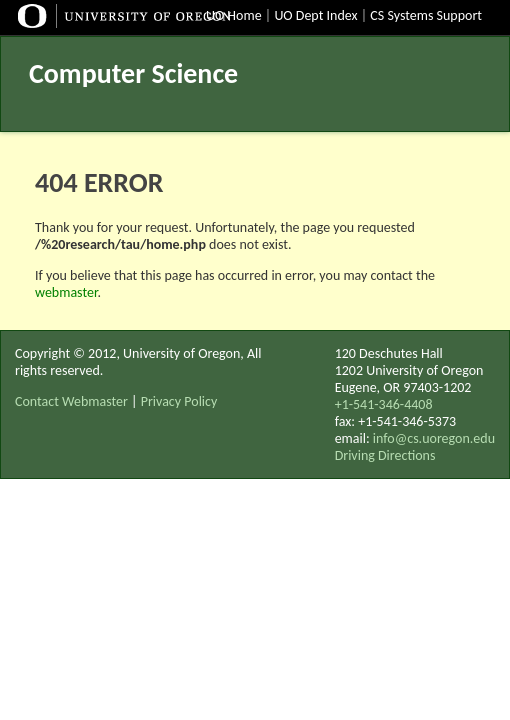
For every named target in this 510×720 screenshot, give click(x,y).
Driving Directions (385, 455)
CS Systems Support (426, 15)
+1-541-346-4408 (384, 404)
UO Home (234, 15)
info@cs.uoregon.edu (434, 438)
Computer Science (133, 73)
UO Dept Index (315, 15)
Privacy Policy (179, 401)
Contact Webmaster (71, 401)
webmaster (66, 292)
